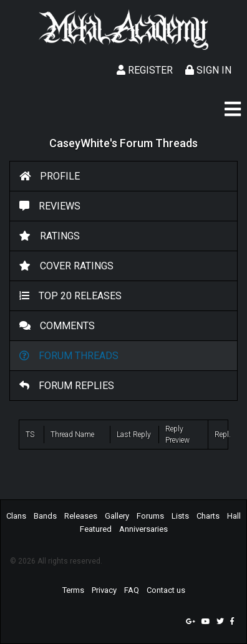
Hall (234, 516)
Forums (150, 516)
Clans (16, 516)
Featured (96, 529)
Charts (208, 516)
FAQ (132, 590)
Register (145, 70)
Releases (81, 516)
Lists (180, 516)
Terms (73, 590)
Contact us (166, 590)
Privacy (104, 590)
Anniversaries (143, 529)
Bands (45, 516)
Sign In (208, 70)
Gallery (117, 516)
